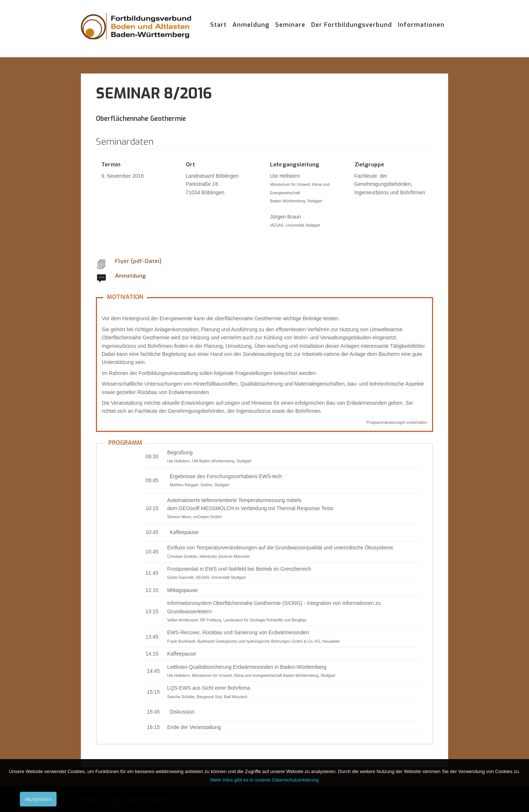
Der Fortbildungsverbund (352, 25)
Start (218, 25)
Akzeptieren (38, 799)
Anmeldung (251, 25)
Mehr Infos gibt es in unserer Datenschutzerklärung (265, 780)
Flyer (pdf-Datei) (138, 261)
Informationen (421, 25)
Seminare (290, 25)
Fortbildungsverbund (136, 33)
